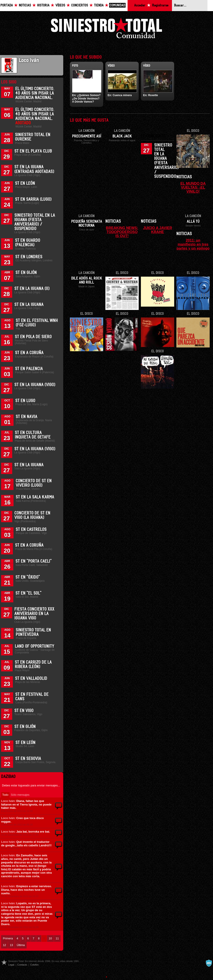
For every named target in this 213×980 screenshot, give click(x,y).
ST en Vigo (24, 711)
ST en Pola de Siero (33, 337)
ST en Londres (29, 257)
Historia (43, 5)
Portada (7, 5)
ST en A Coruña (29, 353)
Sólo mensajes (20, 795)
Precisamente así (87, 136)
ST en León (25, 183)
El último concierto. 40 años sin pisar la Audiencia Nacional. (35, 93)
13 (11, 945)
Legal (11, 965)
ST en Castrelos (31, 530)
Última (21, 945)
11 (57, 938)
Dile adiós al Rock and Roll (87, 280)
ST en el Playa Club (33, 151)
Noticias (25, 5)
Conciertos (80, 5)
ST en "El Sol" (29, 593)
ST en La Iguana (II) (32, 289)
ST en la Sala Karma (35, 497)
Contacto (22, 965)
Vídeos (60, 5)
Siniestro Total (106, 29)
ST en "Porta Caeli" (34, 561)
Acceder (140, 5)
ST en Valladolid (31, 678)
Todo (5, 795)
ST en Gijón (26, 273)
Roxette (153, 95)
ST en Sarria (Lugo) (33, 199)
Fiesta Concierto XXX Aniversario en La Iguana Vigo (34, 614)
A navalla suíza (209, 963)
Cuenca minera (122, 95)
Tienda (99, 5)
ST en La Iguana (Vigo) (35, 385)
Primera (8, 938)
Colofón (34, 965)
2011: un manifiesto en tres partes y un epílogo (193, 244)
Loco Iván (8, 801)
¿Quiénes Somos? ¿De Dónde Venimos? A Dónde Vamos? (86, 98)
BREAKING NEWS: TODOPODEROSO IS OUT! (122, 232)
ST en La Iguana (29, 305)
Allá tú (193, 222)
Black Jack (122, 136)
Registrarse (160, 5)
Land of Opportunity (35, 646)
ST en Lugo (25, 401)
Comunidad (117, 5)
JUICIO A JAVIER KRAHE (158, 230)
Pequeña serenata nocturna (87, 224)
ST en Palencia (29, 369)
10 (50, 938)
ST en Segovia (28, 759)
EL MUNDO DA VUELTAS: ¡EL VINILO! (193, 187)
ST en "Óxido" (28, 577)
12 (4, 945)
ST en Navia (27, 417)
